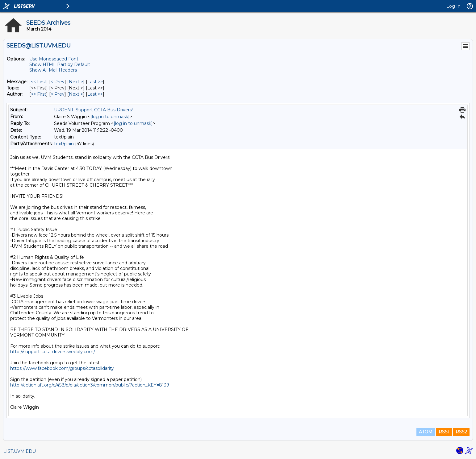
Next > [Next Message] (76, 82)
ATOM (426, 432)
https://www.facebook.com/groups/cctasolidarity (62, 368)
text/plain (64, 144)
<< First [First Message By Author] (39, 94)
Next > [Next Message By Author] (76, 94)
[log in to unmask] (110, 117)
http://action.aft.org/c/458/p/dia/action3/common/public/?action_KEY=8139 (90, 385)
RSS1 (444, 432)
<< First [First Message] (39, 82)
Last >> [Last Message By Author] (95, 94)
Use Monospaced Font (54, 59)
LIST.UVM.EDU (20, 451)
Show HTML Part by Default (60, 64)
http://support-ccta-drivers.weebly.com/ (53, 352)
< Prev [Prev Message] (58, 82)
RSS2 (461, 432)
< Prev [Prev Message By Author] (58, 94)
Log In (453, 6)
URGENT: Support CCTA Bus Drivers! (93, 110)
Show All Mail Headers (53, 70)
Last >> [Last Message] (95, 82)
